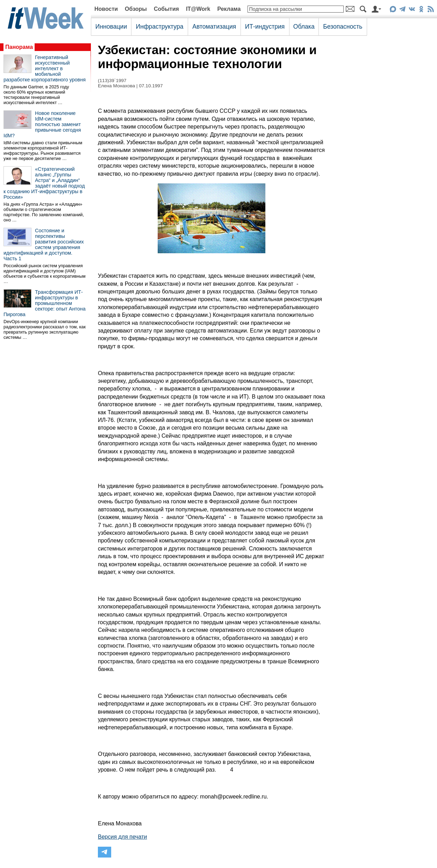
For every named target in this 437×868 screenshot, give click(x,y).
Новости (106, 9)
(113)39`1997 (112, 81)
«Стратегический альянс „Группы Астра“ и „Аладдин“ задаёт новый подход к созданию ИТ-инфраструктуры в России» (44, 183)
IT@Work (198, 9)
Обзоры (136, 9)
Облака (304, 27)
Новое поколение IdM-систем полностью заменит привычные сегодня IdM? (42, 124)
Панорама (19, 47)
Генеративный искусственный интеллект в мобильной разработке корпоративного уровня (45, 68)
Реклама (229, 9)
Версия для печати (122, 837)
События (166, 9)
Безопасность (343, 27)
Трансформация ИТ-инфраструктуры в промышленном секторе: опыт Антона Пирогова (45, 303)
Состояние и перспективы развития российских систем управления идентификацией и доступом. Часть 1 (44, 245)
